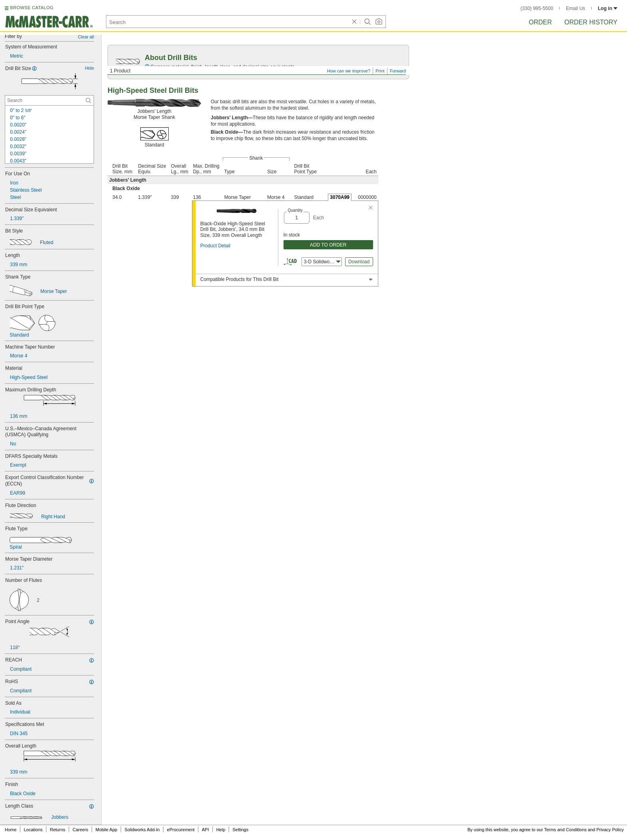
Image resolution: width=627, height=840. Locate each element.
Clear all (86, 37)
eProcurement (181, 830)
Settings (240, 830)
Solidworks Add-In (142, 830)
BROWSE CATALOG (32, 8)
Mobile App (106, 830)
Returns (58, 830)
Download (359, 262)
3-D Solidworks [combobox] (322, 262)
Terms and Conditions (565, 830)
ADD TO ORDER (328, 245)
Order (540, 22)
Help (221, 830)
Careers (80, 830)
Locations (33, 830)
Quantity (295, 210)
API (206, 830)
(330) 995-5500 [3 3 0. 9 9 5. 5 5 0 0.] (537, 8)
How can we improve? (349, 71)
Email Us (575, 8)
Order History (591, 22)
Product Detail (215, 246)
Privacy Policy (610, 830)
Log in (608, 8)
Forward (398, 71)
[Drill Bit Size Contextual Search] (49, 100)
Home (11, 830)
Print (380, 71)
